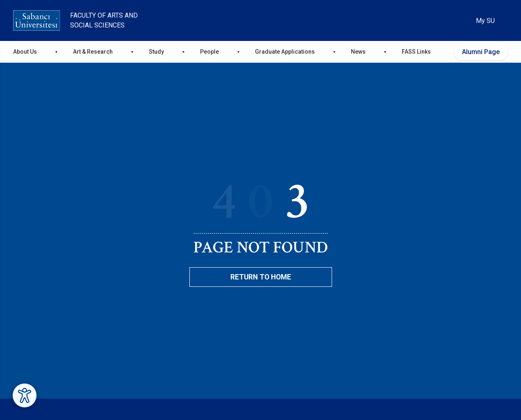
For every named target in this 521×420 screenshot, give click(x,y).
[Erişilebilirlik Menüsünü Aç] (25, 395)
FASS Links (416, 52)
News (358, 52)
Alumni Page (481, 52)
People (209, 52)
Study (156, 52)
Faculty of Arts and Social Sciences (104, 20)
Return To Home (261, 277)
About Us (25, 52)
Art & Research (93, 52)
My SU (485, 21)
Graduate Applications (285, 52)
